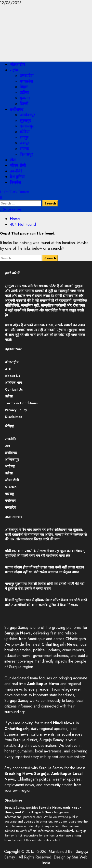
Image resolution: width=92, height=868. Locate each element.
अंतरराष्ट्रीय (17, 64)
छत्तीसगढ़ (17, 109)
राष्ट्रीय (14, 70)
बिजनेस (15, 182)
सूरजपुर (25, 121)
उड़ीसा (24, 92)
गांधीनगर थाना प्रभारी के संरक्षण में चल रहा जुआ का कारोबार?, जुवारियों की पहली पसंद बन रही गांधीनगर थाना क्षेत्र (45, 553)
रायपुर (24, 137)
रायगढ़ (24, 149)
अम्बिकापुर (27, 115)
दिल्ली (24, 104)
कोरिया (25, 132)
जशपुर (24, 143)
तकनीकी (16, 171)
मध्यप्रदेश (26, 81)
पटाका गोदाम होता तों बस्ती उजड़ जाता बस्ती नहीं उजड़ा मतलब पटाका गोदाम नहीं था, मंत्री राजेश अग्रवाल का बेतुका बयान (44, 570)
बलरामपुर (27, 126)
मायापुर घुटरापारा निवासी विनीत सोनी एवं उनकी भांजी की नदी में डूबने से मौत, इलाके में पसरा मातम (45, 586)
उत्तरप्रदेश (26, 76)
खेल (13, 160)
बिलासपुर (26, 154)
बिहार (24, 87)
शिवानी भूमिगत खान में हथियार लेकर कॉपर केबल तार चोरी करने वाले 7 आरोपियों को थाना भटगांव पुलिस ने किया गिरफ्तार (46, 602)
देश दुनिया (17, 177)
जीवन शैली (18, 166)
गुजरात (25, 98)
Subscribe (11, 209)
